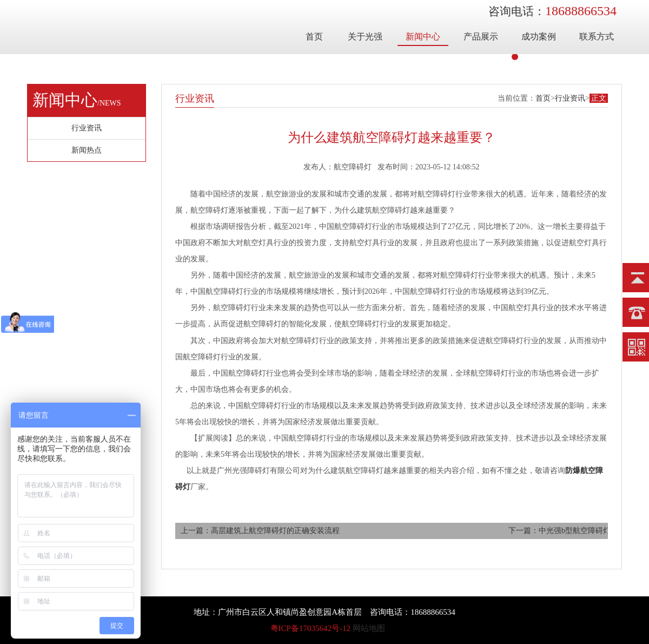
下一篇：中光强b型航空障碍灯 (559, 531)
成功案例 (539, 37)
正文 (599, 98)
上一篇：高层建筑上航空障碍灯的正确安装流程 (260, 531)
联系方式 (597, 37)
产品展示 (481, 37)
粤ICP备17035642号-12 (310, 628)
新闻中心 (423, 37)
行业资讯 (570, 98)
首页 (314, 37)
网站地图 (369, 628)
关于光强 (365, 37)
